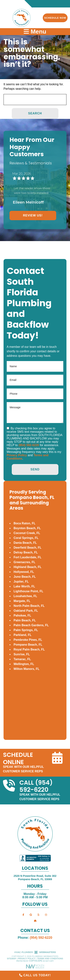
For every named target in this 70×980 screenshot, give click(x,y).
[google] (31, 915)
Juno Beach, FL (25, 577)
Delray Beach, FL (26, 552)
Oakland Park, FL (26, 611)
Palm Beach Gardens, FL (31, 625)
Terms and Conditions (50, 959)
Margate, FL (22, 601)
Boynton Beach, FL (27, 528)
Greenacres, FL (25, 562)
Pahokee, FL (22, 615)
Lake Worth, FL (24, 586)
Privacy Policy (17, 455)
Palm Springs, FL (26, 630)
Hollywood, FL (24, 572)
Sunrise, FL (22, 654)
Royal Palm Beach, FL (29, 649)
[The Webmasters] (35, 953)
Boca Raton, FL (25, 523)
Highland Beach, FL (28, 567)
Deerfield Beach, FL (28, 548)
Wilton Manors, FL (27, 669)
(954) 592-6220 (29, 445)
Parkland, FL (23, 635)
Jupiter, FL (21, 582)
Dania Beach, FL (25, 543)
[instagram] (46, 915)
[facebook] (23, 915)
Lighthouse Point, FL (28, 591)
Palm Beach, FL (25, 620)
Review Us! (33, 215)
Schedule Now (55, 18)
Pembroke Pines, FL (28, 640)
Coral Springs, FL (26, 538)
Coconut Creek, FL (27, 533)
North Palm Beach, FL (29, 606)
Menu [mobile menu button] (35, 32)
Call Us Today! (35, 975)
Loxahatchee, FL (25, 596)
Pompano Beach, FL (28, 645)
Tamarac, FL (22, 659)
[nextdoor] (35, 921)
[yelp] (38, 915)
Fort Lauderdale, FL (28, 557)
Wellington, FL (24, 664)
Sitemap (12, 959)
